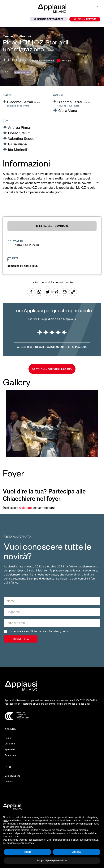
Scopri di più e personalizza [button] (52, 861)
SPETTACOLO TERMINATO (52, 226)
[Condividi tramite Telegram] (57, 295)
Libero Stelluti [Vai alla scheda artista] (19, 133)
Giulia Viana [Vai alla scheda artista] (68, 111)
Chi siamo (10, 744)
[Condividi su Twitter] (48, 295)
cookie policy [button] (27, 827)
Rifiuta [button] (27, 852)
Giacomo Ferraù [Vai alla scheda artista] (20, 102)
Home (8, 738)
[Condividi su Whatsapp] (40, 295)
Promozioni (11, 755)
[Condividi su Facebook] (31, 295)
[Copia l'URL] (65, 295)
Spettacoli (10, 749)
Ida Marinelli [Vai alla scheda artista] (18, 150)
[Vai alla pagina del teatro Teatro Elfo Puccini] (17, 36)
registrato (25, 508)
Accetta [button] (76, 852)
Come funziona (13, 776)
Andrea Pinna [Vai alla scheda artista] (19, 127)
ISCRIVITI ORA (21, 639)
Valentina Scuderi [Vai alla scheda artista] (22, 139)
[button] (97, 5)
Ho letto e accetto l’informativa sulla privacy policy (39, 631)
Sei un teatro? (85, 19)
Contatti (9, 782)
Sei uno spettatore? (48, 19)
